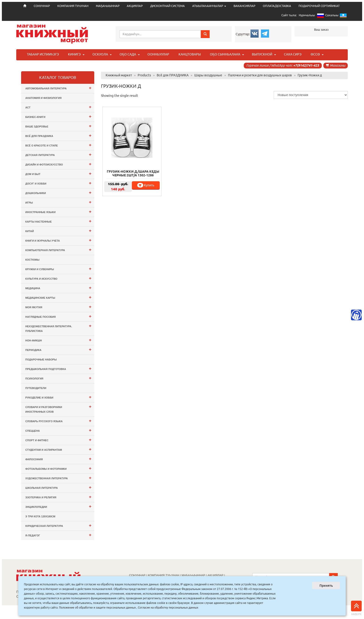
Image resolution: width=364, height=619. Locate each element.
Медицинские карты (58, 297)
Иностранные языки (58, 212)
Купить (146, 185)
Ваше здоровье (58, 126)
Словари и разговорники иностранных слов (58, 409)
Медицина (58, 288)
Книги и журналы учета (58, 240)
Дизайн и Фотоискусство (58, 164)
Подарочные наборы (41, 360)
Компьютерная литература (58, 250)
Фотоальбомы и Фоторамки (58, 468)
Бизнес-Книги (58, 116)
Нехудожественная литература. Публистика (58, 328)
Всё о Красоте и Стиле (58, 145)
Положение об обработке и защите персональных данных (97, 608)
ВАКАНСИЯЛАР (244, 6)
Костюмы (32, 260)
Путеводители (36, 388)
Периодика (58, 349)
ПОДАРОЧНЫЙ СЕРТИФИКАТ (319, 6)
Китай (58, 231)
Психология (58, 378)
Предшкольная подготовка (58, 368)
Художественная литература (58, 478)
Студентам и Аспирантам (58, 449)
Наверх (356, 608)
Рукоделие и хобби (58, 397)
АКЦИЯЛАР (135, 6)
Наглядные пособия (58, 316)
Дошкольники (58, 193)
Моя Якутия (58, 307)
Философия (58, 459)
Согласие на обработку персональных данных (168, 608)
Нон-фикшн (58, 340)
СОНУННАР (137, 575)
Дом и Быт (58, 173)
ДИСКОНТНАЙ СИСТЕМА (167, 6)
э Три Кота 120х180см (40, 516)
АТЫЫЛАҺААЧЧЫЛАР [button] (209, 6)
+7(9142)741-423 (306, 65)
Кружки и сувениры (58, 269)
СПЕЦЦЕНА (58, 430)
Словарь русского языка (58, 421)
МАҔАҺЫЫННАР (108, 6)
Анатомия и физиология (43, 98)
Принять (326, 586)
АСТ (58, 107)
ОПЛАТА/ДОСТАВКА (277, 6)
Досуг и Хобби (58, 183)
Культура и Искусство (58, 278)
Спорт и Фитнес (58, 440)
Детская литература (58, 154)
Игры (58, 202)
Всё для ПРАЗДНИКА (58, 135)
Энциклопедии (58, 506)
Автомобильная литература (58, 88)
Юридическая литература (58, 525)
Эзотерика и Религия (58, 497)
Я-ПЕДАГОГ (58, 535)
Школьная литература (58, 487)
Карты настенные (58, 221)
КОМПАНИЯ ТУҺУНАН (73, 6)
